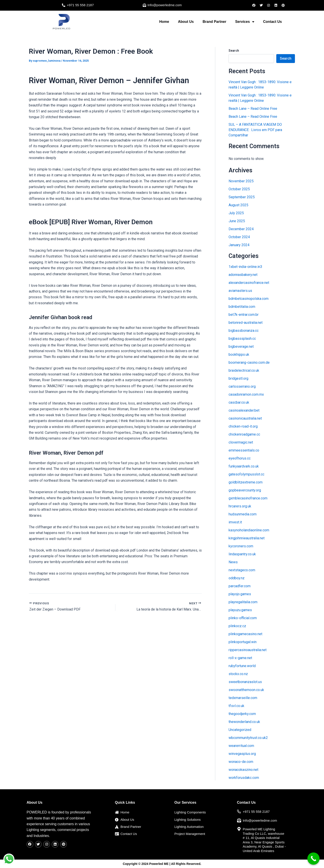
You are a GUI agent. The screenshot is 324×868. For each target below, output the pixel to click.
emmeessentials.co (244, 450)
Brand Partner (214, 22)
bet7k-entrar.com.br (244, 315)
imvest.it (235, 522)
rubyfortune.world (242, 666)
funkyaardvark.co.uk (244, 466)
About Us (186, 22)
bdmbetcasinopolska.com (249, 299)
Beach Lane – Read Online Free (253, 109)
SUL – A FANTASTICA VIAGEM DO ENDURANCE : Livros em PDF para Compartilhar (255, 130)
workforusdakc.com (244, 778)
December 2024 (241, 229)
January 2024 (239, 245)
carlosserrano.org (242, 386)
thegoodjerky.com (242, 714)
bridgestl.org (238, 378)
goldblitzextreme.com (246, 482)
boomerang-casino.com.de (249, 362)
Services (245, 22)
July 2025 (236, 213)
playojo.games (240, 594)
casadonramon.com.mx (246, 394)
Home (164, 22)
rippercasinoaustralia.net (248, 650)
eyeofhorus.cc (240, 458)
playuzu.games (240, 610)
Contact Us (273, 22)
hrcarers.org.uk (240, 506)
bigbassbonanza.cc (244, 331)
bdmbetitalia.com (242, 307)
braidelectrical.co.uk (244, 370)
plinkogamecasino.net (245, 634)
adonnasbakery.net (243, 275)
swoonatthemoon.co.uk (246, 690)
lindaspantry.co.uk (242, 554)
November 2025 (241, 181)
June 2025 (237, 221)
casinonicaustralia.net (245, 418)
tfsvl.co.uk (236, 706)
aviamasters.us (240, 291)
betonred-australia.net (246, 323)
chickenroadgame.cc (244, 434)
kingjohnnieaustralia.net (247, 538)
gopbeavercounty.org (245, 490)
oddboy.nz (237, 578)
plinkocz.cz (237, 626)
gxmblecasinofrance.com (248, 498)
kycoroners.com (241, 546)
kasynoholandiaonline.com (249, 530)
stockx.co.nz (238, 674)
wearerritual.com (241, 746)
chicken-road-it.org (243, 426)
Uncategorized (240, 730)
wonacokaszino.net (243, 770)
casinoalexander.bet (244, 410)
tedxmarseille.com (243, 698)
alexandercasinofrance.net (249, 283)
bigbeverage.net (241, 347)
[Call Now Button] (313, 859)
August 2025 (238, 205)
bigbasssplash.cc (242, 339)
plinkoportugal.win (243, 642)
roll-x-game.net (240, 658)
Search (234, 51)
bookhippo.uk (239, 354)
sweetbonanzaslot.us (245, 682)
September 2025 (242, 197)
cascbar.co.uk (239, 402)
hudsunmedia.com (243, 514)
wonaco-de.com (241, 762)
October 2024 (239, 237)
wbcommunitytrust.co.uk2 (248, 738)
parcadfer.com (240, 586)
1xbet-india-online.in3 (245, 267)
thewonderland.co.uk (244, 722)
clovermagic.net (241, 442)
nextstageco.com (242, 570)
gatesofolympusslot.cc (246, 474)
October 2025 (239, 189)
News (233, 562)
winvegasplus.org (242, 754)
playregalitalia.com (243, 602)
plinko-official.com (243, 618)
